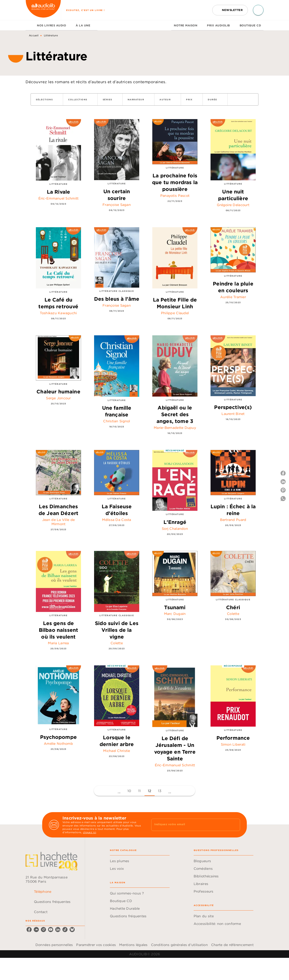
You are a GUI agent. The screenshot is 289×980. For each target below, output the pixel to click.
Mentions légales (133, 945)
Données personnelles (54, 945)
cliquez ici (89, 832)
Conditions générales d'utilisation (179, 945)
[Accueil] (43, 10)
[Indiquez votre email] (190, 825)
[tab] (30, 25)
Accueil (34, 35)
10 (129, 791)
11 (140, 791)
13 (160, 791)
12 (150, 791)
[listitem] (29, 930)
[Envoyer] (235, 825)
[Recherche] (258, 10)
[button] (230, 10)
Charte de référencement (232, 945)
